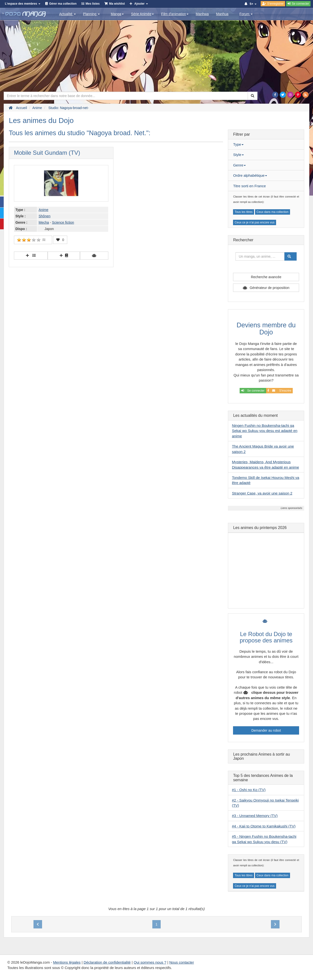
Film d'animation (175, 14)
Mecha (44, 222)
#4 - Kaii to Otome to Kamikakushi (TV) (264, 826)
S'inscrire (279, 391)
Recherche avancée (266, 277)
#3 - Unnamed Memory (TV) (255, 816)
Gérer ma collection (63, 4)
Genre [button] (239, 165)
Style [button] (238, 155)
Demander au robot (266, 730)
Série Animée (142, 14)
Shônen (45, 216)
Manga (117, 14)
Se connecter (253, 391)
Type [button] (238, 144)
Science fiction (63, 222)
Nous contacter (182, 962)
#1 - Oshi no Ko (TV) (249, 790)
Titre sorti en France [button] (249, 186)
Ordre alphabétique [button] (250, 175)
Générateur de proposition (270, 288)
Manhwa (202, 14)
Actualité (67, 14)
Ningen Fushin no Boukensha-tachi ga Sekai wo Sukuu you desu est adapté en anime (265, 431)
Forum (246, 14)
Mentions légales (67, 962)
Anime (44, 210)
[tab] (266, 144)
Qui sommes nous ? (150, 962)
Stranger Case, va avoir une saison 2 (262, 493)
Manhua (222, 14)
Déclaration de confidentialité (107, 962)
